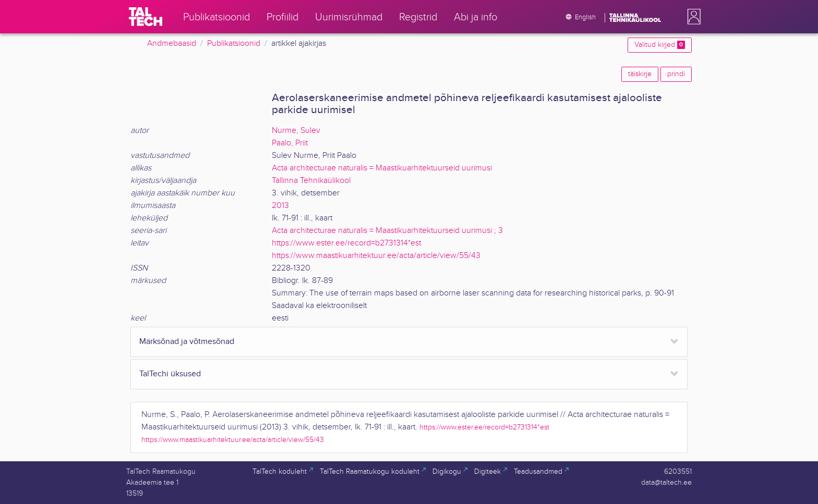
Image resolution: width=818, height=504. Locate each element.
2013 (280, 206)
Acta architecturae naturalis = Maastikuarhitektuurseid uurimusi (382, 168)
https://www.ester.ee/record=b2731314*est (346, 243)
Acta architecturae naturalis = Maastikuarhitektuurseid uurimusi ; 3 (387, 231)
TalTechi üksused (170, 374)
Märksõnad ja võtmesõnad (187, 342)
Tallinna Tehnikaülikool (311, 181)
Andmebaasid (172, 44)
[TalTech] (146, 17)
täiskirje (640, 74)
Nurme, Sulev (296, 131)
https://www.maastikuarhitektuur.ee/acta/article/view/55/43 (376, 256)
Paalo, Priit (290, 143)
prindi (676, 74)
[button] (692, 17)
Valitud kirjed (660, 45)
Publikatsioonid (234, 44)
